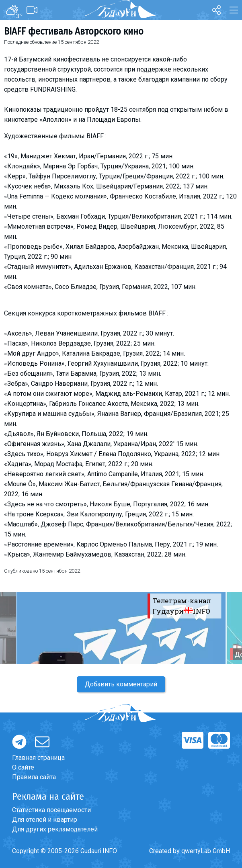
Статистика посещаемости (51, 810)
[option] (121, 628)
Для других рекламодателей (55, 829)
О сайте (23, 767)
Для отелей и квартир (45, 820)
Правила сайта (34, 777)
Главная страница (38, 758)
